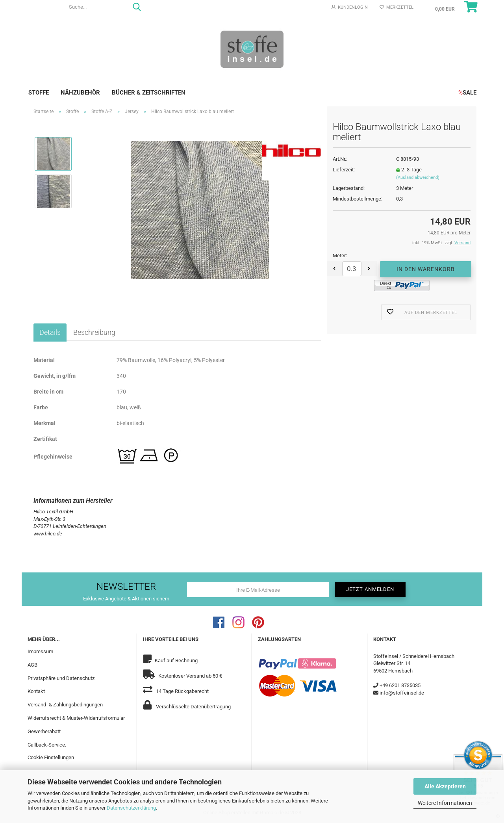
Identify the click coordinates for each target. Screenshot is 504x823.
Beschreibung (94, 332)
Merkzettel (397, 7)
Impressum (40, 651)
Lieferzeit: (344, 170)
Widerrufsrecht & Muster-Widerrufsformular (76, 718)
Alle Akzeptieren (445, 786)
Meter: (340, 255)
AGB (32, 665)
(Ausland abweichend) (418, 177)
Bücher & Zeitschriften (149, 93)
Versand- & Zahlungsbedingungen (65, 705)
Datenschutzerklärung (131, 808)
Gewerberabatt (44, 731)
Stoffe (39, 93)
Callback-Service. (47, 745)
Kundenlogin (350, 7)
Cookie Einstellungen (51, 757)
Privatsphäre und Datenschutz (61, 678)
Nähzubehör (80, 93)
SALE (467, 93)
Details (50, 332)
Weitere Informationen (445, 803)
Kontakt (36, 691)
